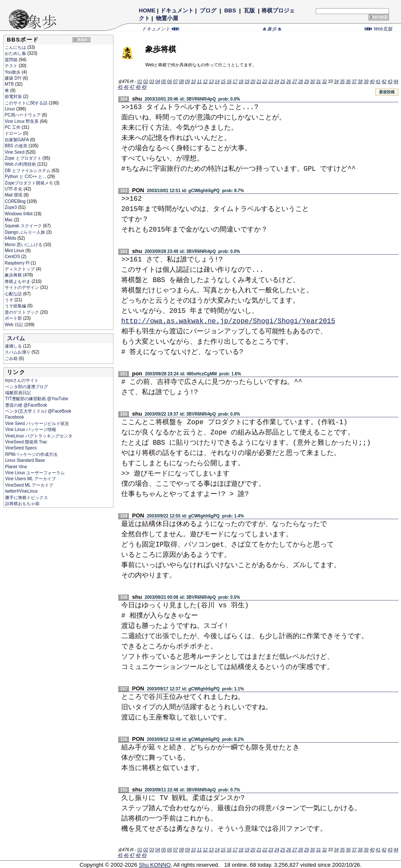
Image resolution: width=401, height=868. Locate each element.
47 (132, 87)
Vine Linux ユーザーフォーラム (35, 473)
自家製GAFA (17, 140)
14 (217, 82)
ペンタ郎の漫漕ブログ (27, 387)
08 (181, 82)
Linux (10, 109)
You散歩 (13, 72)
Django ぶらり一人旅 (25, 232)
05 (163, 82)
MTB (10, 84)
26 (289, 82)
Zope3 (11, 207)
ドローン (14, 133)
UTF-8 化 (14, 189)
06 (169, 82)
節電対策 (14, 97)
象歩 (272, 29)
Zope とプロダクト (24, 158)
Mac (9, 220)
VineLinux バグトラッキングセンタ (39, 436)
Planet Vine (16, 467)
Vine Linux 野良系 (22, 121)
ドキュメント (177, 10)
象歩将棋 (14, 275)
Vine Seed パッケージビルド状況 (37, 424)
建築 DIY (14, 78)
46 (126, 87)
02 (145, 82)
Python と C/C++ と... (26, 177)
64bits (11, 238)
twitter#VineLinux (21, 491)
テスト (12, 66)
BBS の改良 (17, 146)
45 (120, 87)
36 (348, 82)
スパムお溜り (18, 352)
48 (138, 87)
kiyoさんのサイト (22, 380)
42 (384, 82)
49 (144, 87)
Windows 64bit (19, 214)
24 (277, 82)
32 (325, 82)
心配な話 (14, 294)
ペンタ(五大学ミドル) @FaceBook (38, 411)
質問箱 (12, 60)
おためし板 (16, 53)
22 (265, 82)
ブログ (208, 10)
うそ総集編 (16, 306)
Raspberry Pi (18, 263)
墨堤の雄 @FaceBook (26, 405)
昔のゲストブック (22, 312)
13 (211, 82)
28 (301, 82)
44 (396, 82)
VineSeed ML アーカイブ (29, 485)
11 (199, 82)
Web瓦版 (379, 29)
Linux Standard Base (25, 460)
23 (271, 82)
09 (187, 82)
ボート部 (14, 318)
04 (157, 82)
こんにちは (16, 47)
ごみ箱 (12, 358)
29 (307, 82)
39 (366, 82)
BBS (230, 10)
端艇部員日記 (18, 393)
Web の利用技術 (21, 164)
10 (193, 82)
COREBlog (16, 201)
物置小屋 (167, 18)
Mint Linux (15, 251)
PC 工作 (13, 127)
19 (247, 82)
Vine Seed (15, 152)
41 (378, 82)
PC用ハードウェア (23, 115)
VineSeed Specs (21, 448)
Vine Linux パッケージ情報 (31, 430)
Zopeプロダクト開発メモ (30, 183)
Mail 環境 (14, 195)
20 (253, 82)
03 (151, 82)
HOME (147, 10)
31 (319, 82)
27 (295, 82)
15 (223, 82)
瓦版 (249, 10)
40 (372, 82)
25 (283, 82)
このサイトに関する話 (27, 103)
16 (229, 82)
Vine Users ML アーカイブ (30, 479)
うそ (10, 300)
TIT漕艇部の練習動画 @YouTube (37, 399)
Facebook (15, 417)
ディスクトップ (20, 269)
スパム (16, 338)
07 (175, 82)
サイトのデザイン (22, 287)
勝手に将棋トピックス (27, 498)
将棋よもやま (18, 281)
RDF (83, 40)
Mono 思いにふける (24, 245)
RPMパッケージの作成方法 (31, 454)
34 (336, 82)
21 (259, 82)
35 (342, 82)
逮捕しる (14, 346)
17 (235, 82)
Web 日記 (15, 325)
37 (354, 82)
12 (205, 82)
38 (360, 82)
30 (313, 82)
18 (241, 82)
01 (140, 82)
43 (390, 82)
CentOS (13, 257)
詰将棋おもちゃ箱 (22, 504)
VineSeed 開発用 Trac (26, 442)
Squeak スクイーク (24, 226)
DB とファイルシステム (28, 171)
